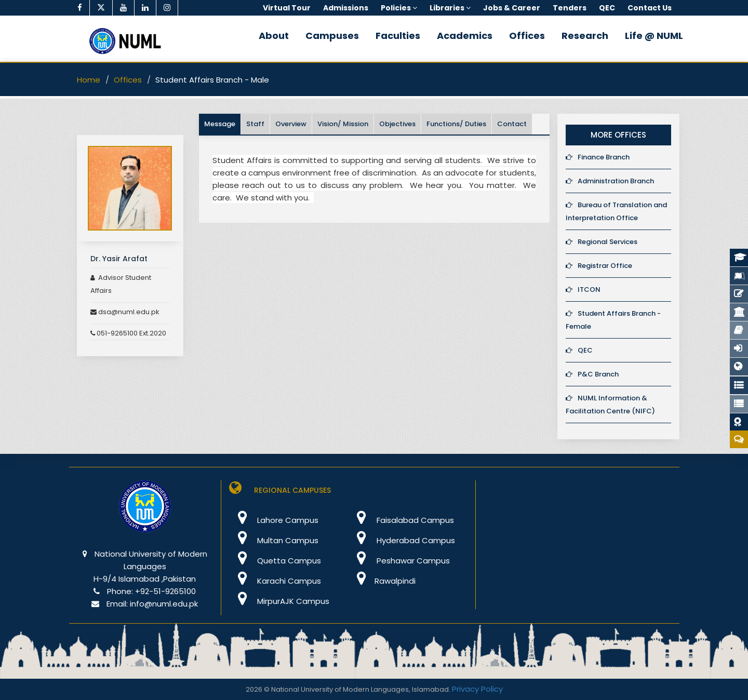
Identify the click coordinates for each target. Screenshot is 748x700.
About (274, 36)
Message (220, 124)
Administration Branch (610, 181)
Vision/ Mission (343, 124)
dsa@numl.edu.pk (125, 312)
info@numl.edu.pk (164, 604)
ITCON (583, 290)
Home (89, 80)
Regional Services (602, 242)
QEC (579, 350)
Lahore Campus (274, 520)
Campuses (332, 36)
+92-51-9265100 (165, 591)
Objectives (397, 124)
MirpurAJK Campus (279, 601)
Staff (255, 124)
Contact (512, 124)
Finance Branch (598, 157)
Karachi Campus (275, 581)
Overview (291, 124)
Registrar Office (599, 266)
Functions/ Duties (456, 124)
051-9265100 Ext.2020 (128, 333)
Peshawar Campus (399, 561)
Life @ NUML (654, 36)
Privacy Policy (477, 689)
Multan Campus (274, 540)
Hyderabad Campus (402, 540)
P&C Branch (592, 374)
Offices (527, 36)
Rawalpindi (382, 581)
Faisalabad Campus (401, 520)
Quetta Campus (275, 561)
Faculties (398, 36)
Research (585, 36)
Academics (465, 36)
